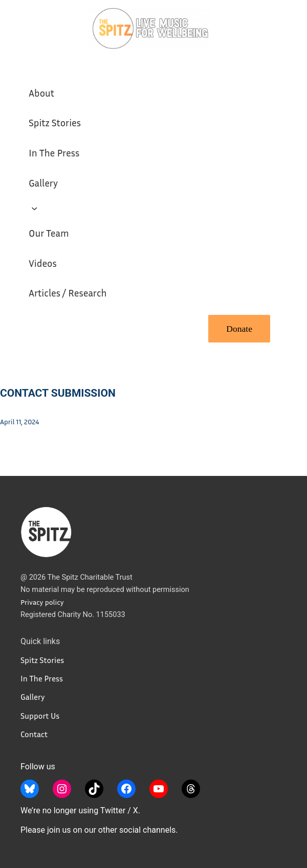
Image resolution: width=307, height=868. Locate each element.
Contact (34, 734)
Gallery (33, 697)
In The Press (42, 678)
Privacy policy (42, 602)
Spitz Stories (42, 660)
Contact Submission (58, 393)
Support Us (40, 716)
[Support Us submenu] (34, 208)
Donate (239, 329)
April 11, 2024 (19, 421)
